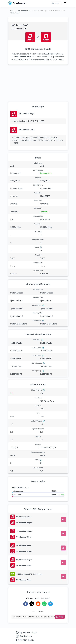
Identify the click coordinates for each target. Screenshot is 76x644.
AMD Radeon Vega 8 (27, 113)
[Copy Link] (60, 617)
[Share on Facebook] (26, 604)
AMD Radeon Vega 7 (24, 545)
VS (63, 519)
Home (12, 11)
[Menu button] (65, 3)
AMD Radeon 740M (26, 130)
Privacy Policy (27, 640)
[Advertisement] (38, 83)
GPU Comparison (24, 11)
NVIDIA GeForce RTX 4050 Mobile (29, 574)
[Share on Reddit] (38, 604)
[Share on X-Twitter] (32, 604)
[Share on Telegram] (50, 604)
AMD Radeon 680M (24, 517)
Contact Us (26, 636)
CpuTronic (17, 3)
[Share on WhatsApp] (44, 604)
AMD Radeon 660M (24, 537)
